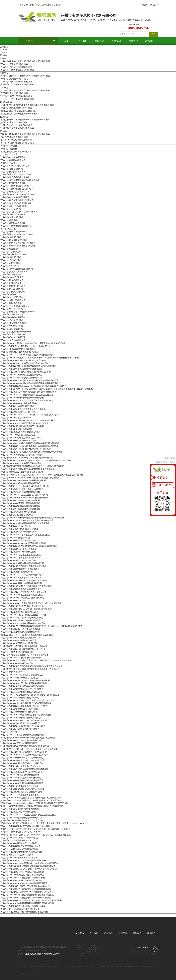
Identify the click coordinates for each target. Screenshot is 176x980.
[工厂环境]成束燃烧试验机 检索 (14, 93)
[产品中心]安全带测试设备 (12, 297)
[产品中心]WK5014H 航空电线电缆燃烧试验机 (20, 555)
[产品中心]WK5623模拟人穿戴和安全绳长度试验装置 (23, 752)
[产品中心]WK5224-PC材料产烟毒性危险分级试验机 (23, 606)
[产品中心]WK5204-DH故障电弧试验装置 (18, 640)
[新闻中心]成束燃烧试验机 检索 (14, 79)
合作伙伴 (4, 52)
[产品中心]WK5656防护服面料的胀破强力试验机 (21, 692)
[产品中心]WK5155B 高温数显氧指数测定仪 (19, 795)
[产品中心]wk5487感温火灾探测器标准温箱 (19, 849)
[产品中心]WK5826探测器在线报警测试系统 (19, 643)
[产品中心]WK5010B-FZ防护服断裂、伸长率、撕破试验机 (26, 715)
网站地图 (48, 954)
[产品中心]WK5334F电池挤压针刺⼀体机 (18, 412)
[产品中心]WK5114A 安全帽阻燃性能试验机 (19, 786)
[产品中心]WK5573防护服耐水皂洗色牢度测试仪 (21, 689)
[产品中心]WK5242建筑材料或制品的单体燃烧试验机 (23, 623)
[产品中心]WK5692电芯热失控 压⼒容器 (18, 435)
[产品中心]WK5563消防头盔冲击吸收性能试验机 (21, 772)
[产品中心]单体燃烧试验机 (12, 217)
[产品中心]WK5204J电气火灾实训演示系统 (19, 858)
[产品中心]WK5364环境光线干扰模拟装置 (18, 843)
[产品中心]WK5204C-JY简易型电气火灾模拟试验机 (22, 878)
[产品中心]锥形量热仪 (10, 249)
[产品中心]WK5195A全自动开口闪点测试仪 (19, 529)
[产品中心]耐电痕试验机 (11, 263)
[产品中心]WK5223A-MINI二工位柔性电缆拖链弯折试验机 (26, 586)
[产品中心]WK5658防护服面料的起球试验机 (19, 698)
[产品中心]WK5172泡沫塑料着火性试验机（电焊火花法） (25, 346)
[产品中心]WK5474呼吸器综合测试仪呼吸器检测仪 (22, 726)
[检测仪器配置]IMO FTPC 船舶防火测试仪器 (20, 352)
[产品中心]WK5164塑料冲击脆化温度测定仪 (19, 678)
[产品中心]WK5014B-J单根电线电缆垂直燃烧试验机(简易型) (26, 400)
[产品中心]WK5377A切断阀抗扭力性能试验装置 (21, 378)
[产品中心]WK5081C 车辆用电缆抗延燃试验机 (20, 558)
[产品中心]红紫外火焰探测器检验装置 (17, 515)
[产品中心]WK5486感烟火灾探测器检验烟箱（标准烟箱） (25, 826)
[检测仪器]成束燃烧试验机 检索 (14, 122)
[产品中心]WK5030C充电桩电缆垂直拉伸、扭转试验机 (24, 912)
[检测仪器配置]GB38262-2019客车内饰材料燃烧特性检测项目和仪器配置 (32, 466)
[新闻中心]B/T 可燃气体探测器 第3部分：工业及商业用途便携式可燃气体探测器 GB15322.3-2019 (42, 823)
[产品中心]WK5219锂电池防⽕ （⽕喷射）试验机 (22, 455)
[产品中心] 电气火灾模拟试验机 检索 (16, 67)
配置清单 (116, 41)
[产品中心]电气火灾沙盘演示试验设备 (17, 200)
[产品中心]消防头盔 (9, 294)
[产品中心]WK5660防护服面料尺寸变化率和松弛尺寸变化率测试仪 (29, 695)
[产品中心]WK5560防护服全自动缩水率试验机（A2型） (25, 706)
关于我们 (143, 5)
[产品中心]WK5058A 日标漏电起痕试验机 (18, 549)
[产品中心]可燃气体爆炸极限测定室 (16, 840)
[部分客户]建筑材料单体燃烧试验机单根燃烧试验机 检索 (25, 134)
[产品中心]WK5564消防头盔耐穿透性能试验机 (20, 778)
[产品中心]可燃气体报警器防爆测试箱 (17, 652)
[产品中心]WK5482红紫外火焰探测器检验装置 (20, 620)
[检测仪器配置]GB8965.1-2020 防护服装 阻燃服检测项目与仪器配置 (30, 669)
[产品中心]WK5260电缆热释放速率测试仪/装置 (21, 589)
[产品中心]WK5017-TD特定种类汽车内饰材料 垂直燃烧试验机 (27, 469)
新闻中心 (4, 73)
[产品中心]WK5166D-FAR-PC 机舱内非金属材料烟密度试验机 (27, 355)
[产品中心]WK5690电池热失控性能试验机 (18, 440)
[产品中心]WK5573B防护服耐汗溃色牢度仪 (19, 709)
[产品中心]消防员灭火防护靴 (13, 292)
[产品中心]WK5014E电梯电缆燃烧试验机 (18, 812)
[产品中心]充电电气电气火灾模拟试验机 (18, 194)
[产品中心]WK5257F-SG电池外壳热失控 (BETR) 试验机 (24, 423)
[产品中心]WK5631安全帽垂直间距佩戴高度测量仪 (22, 740)
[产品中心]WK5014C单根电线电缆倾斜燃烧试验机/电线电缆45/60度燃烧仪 (33, 518)
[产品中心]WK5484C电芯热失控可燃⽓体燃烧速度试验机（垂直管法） (31, 443)
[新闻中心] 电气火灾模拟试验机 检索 (16, 82)
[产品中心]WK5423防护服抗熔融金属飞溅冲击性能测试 (24, 720)
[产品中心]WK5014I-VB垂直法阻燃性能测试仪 (20, 723)
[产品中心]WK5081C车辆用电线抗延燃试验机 (20, 500)
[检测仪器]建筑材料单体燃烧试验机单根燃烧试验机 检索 (25, 120)
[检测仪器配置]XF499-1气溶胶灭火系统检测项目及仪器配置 (26, 635)
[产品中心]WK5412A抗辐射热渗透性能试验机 (20, 632)
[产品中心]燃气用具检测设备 (13, 340)
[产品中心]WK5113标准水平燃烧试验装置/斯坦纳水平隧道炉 (27, 520)
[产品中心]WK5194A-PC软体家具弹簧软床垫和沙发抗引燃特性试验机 (31, 603)
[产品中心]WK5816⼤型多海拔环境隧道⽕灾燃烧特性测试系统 (27, 420)
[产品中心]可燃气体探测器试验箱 (15, 186)
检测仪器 (4, 117)
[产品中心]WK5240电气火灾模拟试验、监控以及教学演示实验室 (28, 869)
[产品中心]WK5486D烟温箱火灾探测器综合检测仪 (22, 789)
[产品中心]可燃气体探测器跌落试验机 (17, 189)
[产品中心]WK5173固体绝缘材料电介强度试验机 (21, 618)
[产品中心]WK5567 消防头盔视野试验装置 (19, 743)
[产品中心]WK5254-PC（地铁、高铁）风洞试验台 (22, 489)
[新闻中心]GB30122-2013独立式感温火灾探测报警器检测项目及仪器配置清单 (34, 803)
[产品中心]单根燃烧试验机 (12, 320)
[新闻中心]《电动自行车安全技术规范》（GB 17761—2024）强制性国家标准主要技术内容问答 (42, 475)
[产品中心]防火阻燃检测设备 (13, 172)
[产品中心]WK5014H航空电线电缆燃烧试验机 (20, 483)
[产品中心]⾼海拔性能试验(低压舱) (15, 332)
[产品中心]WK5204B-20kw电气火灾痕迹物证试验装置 (24, 883)
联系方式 (4, 50)
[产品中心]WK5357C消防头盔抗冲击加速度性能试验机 (24, 769)
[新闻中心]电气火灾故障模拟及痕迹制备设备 (20, 909)
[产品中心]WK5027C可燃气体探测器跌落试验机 (21, 852)
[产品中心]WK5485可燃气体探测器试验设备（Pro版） (24, 649)
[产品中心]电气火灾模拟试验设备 (15, 166)
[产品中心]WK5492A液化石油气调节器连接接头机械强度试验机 (28, 366)
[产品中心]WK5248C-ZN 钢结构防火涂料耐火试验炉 (23, 906)
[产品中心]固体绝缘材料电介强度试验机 (18, 312)
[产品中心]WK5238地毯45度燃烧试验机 (17, 663)
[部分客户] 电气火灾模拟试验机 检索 (16, 140)
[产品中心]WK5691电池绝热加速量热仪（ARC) (21, 438)
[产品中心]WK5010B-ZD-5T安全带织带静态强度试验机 (24, 755)
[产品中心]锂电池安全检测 (12, 326)
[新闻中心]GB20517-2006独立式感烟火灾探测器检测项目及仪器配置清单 (32, 806)
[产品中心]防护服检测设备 (12, 289)
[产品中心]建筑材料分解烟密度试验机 (17, 234)
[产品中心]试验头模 (9, 732)
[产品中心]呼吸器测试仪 (11, 303)
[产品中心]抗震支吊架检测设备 (14, 272)
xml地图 (56, 954)
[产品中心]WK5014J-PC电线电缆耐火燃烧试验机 (21, 595)
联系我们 (154, 5)
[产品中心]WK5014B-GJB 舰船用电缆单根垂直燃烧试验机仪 (26, 395)
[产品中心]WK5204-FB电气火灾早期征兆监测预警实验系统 (26, 609)
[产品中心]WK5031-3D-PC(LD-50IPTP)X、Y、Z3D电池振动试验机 (29, 415)
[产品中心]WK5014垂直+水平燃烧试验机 (18, 552)
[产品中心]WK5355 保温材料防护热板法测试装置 (22, 780)
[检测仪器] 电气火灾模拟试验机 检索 (16, 125)
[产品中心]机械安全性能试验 (13, 337)
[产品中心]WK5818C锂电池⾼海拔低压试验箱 (20, 432)
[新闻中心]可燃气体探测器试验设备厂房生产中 (21, 832)
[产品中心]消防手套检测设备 (13, 300)
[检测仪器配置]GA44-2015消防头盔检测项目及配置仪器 (24, 746)
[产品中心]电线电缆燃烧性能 (13, 183)
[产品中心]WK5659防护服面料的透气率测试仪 (20, 718)
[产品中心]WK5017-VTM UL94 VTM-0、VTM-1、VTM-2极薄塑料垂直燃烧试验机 (36, 460)
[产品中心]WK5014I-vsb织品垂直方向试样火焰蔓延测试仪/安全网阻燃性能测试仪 (36, 660)
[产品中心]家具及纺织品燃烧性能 (15, 177)
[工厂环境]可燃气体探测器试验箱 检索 (17, 99)
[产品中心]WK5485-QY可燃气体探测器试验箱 (20, 629)
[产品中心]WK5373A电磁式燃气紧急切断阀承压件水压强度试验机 (29, 383)
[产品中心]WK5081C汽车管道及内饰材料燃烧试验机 (23, 480)
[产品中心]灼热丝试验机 (11, 260)
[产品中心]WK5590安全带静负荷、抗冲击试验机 (21, 758)
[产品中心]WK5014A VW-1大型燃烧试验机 (19, 532)
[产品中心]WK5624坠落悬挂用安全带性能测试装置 (22, 760)
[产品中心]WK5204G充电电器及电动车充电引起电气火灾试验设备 (29, 863)
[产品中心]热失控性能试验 (12, 329)
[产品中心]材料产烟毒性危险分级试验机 (18, 243)
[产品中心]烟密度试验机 (11, 237)
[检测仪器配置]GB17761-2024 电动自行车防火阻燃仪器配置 (26, 458)
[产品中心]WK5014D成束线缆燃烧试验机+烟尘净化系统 (25, 523)
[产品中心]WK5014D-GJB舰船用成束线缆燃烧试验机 (23, 566)
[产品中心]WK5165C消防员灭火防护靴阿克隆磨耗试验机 (25, 680)
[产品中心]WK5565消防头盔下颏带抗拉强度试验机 (22, 763)
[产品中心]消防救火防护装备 (13, 286)
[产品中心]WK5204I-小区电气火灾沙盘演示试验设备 (23, 860)
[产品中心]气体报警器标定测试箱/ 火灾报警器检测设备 (24, 655)
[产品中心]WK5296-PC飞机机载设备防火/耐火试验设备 (24, 495)
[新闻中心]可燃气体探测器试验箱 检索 (17, 84)
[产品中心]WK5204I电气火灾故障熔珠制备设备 (21, 463)
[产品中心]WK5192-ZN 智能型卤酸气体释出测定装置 (23, 592)
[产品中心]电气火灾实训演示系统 (15, 192)
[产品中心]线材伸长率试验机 (13, 309)
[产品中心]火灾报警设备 (11, 209)
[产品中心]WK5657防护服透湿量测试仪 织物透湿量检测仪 (26, 703)
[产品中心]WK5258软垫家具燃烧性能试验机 (19, 612)
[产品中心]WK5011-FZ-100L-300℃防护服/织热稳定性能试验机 (27, 700)
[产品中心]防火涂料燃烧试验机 (14, 240)
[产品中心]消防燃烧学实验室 (13, 214)
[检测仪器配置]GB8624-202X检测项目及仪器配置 (22, 472)
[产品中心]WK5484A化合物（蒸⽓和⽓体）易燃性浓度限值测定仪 (29, 446)
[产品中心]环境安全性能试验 (13, 334)
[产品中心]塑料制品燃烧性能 (13, 223)
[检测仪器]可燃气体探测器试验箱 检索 (17, 128)
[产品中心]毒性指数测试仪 (12, 314)
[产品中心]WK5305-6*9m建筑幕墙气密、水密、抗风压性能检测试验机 (31, 900)
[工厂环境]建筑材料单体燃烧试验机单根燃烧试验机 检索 (25, 90)
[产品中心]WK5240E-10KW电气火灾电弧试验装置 (22, 872)
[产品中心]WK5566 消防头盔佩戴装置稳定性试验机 (23, 735)
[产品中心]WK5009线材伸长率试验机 (16, 526)
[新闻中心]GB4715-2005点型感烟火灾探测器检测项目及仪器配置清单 (30, 798)
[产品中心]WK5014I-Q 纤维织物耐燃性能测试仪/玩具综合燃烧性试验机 (31, 666)
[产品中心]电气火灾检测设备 (13, 157)
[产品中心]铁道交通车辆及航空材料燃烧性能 (20, 180)
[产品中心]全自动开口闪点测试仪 (15, 306)
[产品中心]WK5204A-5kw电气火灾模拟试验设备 (21, 880)
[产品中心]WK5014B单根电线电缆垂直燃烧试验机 (22, 398)
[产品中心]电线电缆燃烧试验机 (14, 254)
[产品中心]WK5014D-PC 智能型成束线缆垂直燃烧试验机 (25, 363)
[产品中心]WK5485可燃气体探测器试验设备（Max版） (24, 615)
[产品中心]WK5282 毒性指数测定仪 (16, 538)
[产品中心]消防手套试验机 (12, 672)
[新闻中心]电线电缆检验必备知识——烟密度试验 (22, 820)
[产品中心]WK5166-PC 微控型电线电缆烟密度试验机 (23, 360)
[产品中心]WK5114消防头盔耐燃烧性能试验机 (20, 766)
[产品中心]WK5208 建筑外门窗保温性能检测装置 (22, 783)
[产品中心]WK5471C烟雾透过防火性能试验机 (20, 509)
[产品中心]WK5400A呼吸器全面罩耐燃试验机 (20, 503)
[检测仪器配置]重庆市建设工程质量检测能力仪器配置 (24, 646)
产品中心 (30, 41)
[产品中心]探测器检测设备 (12, 169)
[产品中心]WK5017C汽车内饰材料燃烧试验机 (20, 492)
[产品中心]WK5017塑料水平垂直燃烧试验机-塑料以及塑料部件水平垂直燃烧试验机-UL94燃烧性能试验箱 (46, 389)
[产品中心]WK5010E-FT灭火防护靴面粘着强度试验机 (23, 683)
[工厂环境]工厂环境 (9, 154)
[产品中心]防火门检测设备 (12, 280)
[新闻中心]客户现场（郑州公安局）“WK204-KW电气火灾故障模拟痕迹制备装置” (36, 835)
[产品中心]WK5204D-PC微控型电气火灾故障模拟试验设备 (26, 892)
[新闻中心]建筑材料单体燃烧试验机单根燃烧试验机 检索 (25, 76)
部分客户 (133, 41)
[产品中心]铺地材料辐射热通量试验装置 (18, 246)
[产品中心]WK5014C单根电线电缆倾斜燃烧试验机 (22, 563)
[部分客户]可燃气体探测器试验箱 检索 (17, 143)
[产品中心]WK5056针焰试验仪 (13, 600)
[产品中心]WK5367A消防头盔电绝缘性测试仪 (20, 775)
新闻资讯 (100, 41)
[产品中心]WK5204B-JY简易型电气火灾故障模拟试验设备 (25, 898)
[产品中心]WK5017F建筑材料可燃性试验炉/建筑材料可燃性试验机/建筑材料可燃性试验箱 (39, 358)
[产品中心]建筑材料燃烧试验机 (14, 232)
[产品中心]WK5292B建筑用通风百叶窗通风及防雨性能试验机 (27, 903)
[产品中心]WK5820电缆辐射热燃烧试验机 (18, 560)
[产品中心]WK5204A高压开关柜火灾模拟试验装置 (22, 875)
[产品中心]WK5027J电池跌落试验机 (16, 418)
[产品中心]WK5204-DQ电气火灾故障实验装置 (20, 638)
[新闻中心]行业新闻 (9, 149)
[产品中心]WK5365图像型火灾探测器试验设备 (20, 846)
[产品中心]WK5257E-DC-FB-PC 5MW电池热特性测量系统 (25, 449)
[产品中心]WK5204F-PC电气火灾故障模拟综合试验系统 (24, 886)
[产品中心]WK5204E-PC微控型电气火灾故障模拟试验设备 (26, 889)
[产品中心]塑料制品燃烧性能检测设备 (17, 269)
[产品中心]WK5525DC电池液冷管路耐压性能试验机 (23, 409)
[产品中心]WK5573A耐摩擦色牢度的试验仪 (19, 712)
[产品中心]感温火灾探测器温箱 (14, 206)
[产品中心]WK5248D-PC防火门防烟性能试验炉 (21, 658)
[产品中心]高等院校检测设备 (13, 160)
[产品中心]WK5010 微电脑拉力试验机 (17, 572)
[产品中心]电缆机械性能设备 (13, 317)
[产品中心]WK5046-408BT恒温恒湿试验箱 (18, 403)
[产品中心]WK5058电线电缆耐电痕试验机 (18, 540)
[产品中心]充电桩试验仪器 (12, 277)
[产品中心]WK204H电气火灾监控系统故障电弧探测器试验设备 (28, 866)
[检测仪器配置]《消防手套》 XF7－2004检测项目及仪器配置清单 (29, 749)
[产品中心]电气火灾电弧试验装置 (15, 197)
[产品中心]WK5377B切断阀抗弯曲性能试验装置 (21, 369)
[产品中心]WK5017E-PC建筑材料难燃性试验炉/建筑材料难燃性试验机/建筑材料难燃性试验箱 (41, 626)
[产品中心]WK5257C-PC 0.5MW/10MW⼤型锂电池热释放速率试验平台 (31, 452)
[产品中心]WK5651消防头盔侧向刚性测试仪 (19, 729)
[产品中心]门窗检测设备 (11, 274)
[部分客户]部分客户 (9, 229)
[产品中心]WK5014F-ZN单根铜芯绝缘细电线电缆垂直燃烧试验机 (29, 392)
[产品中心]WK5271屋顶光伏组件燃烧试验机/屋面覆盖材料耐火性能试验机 (33, 343)
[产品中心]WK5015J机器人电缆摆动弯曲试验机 (21, 578)
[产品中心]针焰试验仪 (10, 266)
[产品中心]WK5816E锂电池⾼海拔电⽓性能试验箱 (22, 426)
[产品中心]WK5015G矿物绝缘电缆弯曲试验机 (20, 809)
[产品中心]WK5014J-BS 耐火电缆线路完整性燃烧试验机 (25, 535)
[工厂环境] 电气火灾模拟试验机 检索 (16, 96)
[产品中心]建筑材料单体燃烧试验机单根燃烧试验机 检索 (25, 61)
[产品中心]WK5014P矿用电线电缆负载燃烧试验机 (22, 598)
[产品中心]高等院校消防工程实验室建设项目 (20, 212)
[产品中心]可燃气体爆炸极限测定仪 (16, 226)
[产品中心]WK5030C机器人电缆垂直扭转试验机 (21, 583)
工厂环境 (4, 88)
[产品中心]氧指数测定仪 (11, 252)
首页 (66, 41)
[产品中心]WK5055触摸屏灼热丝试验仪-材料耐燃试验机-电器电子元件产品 (33, 386)
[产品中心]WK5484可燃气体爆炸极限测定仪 (19, 838)
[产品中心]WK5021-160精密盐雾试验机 (17, 406)
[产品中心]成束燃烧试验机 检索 (14, 64)
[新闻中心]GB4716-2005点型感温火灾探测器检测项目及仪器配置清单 (30, 800)
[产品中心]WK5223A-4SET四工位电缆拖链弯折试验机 (24, 580)
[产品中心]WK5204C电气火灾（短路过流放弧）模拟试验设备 (27, 895)
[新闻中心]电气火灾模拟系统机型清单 (17, 855)
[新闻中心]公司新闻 (9, 146)
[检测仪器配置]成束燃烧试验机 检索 (16, 108)
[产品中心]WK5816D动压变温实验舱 (16, 429)
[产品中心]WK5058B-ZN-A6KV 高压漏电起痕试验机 (23, 543)
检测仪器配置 (6, 102)
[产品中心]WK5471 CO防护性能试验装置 (18, 512)
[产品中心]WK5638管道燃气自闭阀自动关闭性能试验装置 (25, 372)
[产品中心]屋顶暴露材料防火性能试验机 (18, 349)
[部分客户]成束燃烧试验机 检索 (14, 137)
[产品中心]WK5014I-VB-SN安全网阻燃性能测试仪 (22, 686)
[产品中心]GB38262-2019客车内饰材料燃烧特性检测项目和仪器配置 (30, 478)
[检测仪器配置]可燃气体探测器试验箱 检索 (19, 114)
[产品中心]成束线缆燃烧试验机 (14, 323)
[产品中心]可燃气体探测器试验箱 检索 (17, 70)
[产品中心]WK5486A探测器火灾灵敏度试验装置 (21, 792)
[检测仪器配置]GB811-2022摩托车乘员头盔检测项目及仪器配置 (28, 738)
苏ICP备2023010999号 (34, 954)
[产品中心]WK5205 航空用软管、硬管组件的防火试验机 (25, 498)
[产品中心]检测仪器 (9, 220)
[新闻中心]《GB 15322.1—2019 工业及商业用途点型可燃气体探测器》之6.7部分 (35, 829)
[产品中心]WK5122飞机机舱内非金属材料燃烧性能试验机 (25, 486)
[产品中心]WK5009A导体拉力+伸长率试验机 (20, 569)
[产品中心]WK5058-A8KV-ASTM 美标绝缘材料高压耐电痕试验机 (29, 546)
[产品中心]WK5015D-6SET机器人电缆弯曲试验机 (22, 575)
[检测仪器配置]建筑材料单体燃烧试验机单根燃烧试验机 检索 (27, 105)
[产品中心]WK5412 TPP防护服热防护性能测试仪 (21, 675)
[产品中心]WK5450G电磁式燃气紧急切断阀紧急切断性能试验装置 (29, 380)
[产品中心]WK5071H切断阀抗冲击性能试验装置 (21, 375)
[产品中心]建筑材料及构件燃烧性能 (16, 174)
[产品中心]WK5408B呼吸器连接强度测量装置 (20, 506)
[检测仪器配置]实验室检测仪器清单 (16, 152)
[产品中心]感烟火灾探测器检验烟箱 (16, 203)
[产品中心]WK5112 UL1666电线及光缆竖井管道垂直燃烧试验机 (28, 815)
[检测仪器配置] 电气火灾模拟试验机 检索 (18, 111)
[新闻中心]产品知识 (9, 163)
